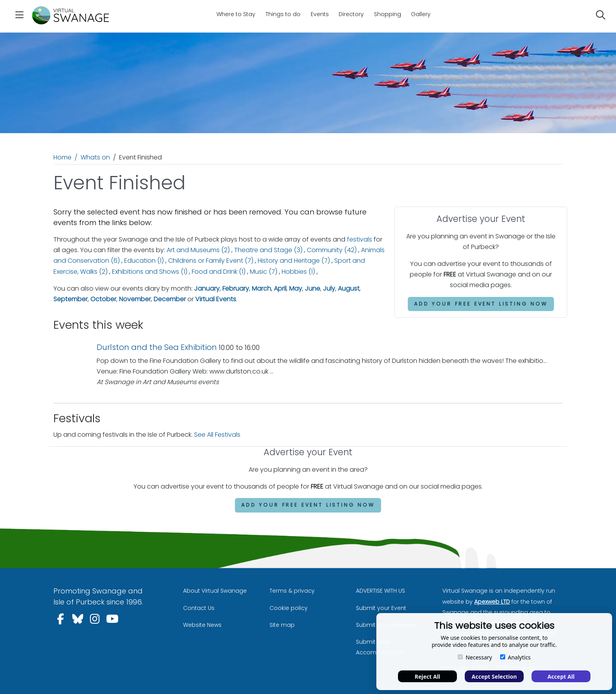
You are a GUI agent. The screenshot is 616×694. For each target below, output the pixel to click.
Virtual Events (216, 299)
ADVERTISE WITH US (380, 591)
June (313, 288)
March (261, 288)
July (329, 288)
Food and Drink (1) (219, 272)
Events (320, 14)
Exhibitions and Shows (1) (150, 272)
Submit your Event (381, 608)
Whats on (95, 157)
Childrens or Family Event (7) (211, 261)
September (71, 299)
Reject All (427, 677)
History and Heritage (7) (294, 261)
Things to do (283, 14)
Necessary (475, 657)
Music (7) (264, 272)
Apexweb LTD (492, 602)
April (280, 288)
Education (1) (144, 261)
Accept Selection (494, 677)
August (349, 288)
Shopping (388, 14)
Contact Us (199, 608)
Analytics (515, 657)
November (135, 299)
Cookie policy (289, 608)
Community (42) (332, 250)
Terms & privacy (292, 591)
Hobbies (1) (298, 272)
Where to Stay (236, 14)
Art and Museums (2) (198, 250)
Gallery (421, 14)
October (103, 299)
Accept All (561, 677)
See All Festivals (217, 435)
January (207, 288)
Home (62, 157)
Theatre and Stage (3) (268, 250)
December (170, 299)
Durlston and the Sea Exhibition (157, 347)
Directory (351, 14)
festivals (359, 239)
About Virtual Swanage (215, 591)
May (296, 288)
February (236, 288)
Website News (202, 625)
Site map (282, 625)
